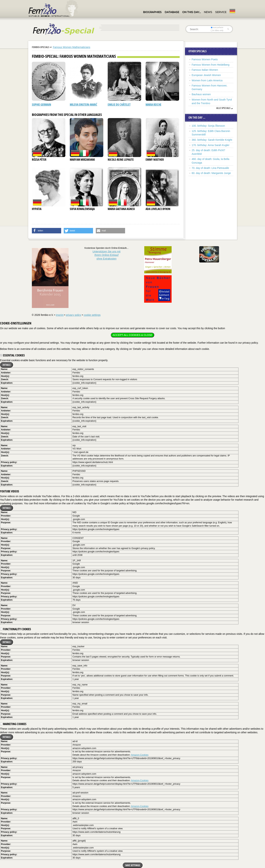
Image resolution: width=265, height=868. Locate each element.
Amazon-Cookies (140, 755)
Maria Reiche (153, 105)
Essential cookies (12, 355)
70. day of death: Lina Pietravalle (210, 168)
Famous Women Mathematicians (71, 47)
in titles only (217, 30)
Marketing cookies (13, 724)
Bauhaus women (201, 94)
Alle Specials (223, 108)
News (208, 12)
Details (7, 365)
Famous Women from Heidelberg (211, 65)
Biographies (152, 12)
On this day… (191, 12)
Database (172, 12)
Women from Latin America (207, 80)
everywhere (217, 27)
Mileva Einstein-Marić (84, 105)
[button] (47, 231)
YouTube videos (10, 491)
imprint (60, 315)
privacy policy (74, 315)
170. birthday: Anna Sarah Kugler (211, 145)
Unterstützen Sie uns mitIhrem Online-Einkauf (106, 255)
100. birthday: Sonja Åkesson (208, 126)
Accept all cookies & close (132, 335)
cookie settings (92, 315)
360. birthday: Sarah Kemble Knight (212, 140)
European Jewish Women (206, 75)
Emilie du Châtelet (119, 105)
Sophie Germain (41, 105)
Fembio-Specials (41, 47)
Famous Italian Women (205, 70)
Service (221, 12)
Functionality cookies (15, 629)
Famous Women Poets (205, 59)
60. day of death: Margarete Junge (211, 173)
